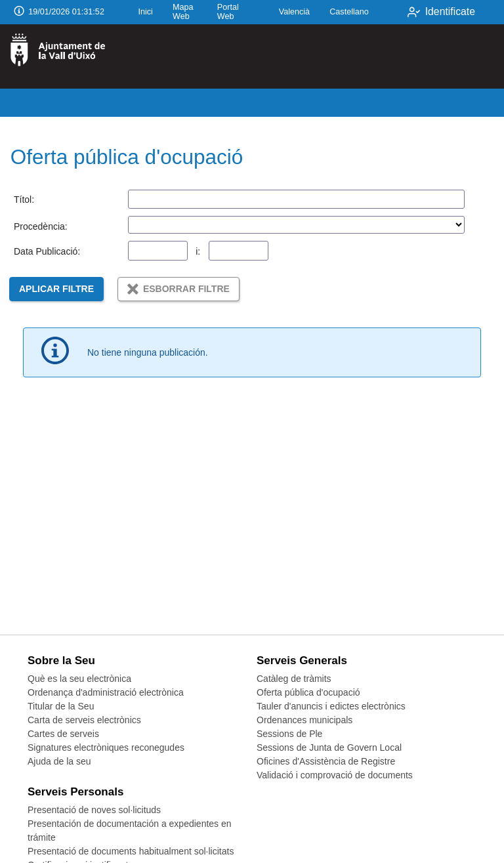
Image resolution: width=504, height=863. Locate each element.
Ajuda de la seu (59, 761)
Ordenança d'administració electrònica (106, 692)
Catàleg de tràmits (294, 679)
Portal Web (228, 12)
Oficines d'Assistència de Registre (326, 761)
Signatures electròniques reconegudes (106, 747)
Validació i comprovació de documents (335, 775)
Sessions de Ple (289, 734)
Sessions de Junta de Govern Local (329, 747)
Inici (145, 12)
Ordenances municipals (304, 720)
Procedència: (41, 226)
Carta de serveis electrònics (84, 720)
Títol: (24, 200)
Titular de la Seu (61, 706)
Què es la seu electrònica (79, 679)
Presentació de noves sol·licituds (94, 810)
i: (198, 251)
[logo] (64, 56)
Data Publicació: (47, 251)
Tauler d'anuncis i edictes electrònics (331, 706)
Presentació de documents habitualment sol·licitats (131, 851)
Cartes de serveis (63, 734)
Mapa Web (183, 12)
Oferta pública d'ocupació (308, 692)
